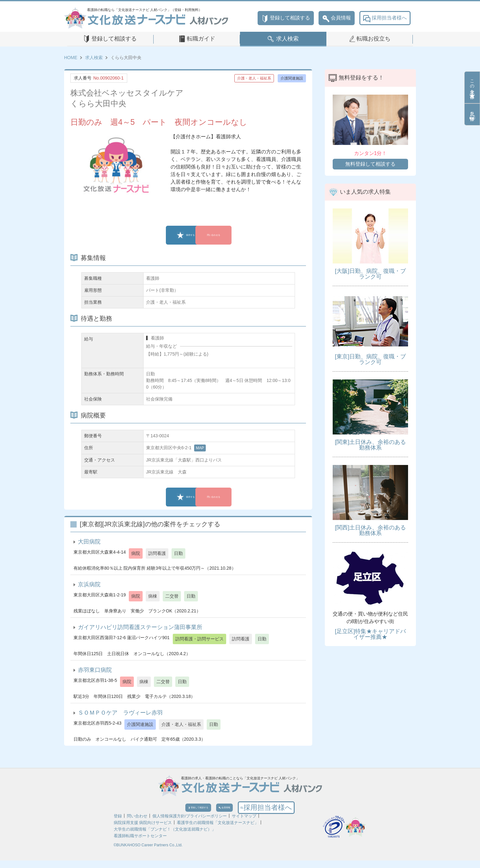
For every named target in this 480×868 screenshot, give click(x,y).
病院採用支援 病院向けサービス (143, 830)
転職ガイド (201, 39)
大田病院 (89, 542)
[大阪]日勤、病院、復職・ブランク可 (370, 274)
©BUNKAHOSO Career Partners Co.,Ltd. (148, 853)
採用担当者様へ (385, 18)
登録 (118, 824)
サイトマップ (244, 824)
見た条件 (472, 114)
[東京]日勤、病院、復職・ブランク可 (370, 359)
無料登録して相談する (370, 164)
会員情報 (337, 18)
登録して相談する (286, 18)
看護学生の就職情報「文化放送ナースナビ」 (218, 830)
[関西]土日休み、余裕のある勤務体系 (370, 530)
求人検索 (287, 39)
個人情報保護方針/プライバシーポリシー (190, 824)
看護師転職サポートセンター (140, 843)
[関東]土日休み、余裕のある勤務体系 (370, 445)
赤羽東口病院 (95, 670)
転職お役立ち (374, 39)
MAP (200, 448)
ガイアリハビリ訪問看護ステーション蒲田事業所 (140, 627)
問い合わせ (137, 824)
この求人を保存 (472, 87)
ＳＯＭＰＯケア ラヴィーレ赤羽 (120, 713)
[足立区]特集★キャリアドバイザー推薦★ (370, 634)
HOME (71, 58)
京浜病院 (89, 584)
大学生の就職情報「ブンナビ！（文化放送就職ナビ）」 (165, 837)
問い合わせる (232, 235)
